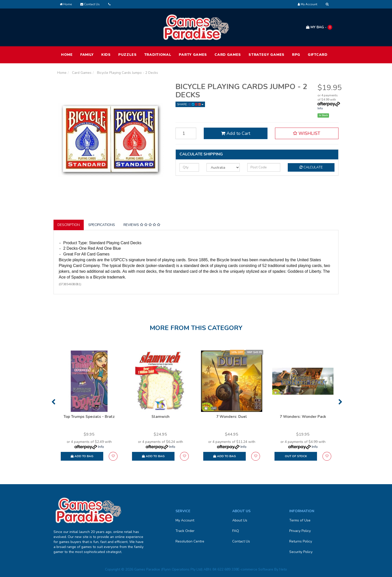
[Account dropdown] (307, 4)
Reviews (142, 225)
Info (320, 108)
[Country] (223, 167)
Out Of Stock (296, 456)
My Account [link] (185, 520)
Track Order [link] (185, 531)
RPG (296, 55)
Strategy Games (266, 55)
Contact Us (90, 4)
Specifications (102, 225)
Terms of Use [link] (300, 520)
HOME (67, 55)
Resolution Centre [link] (190, 541)
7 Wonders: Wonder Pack (303, 417)
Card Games (228, 55)
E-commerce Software (255, 569)
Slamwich (160, 417)
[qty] (189, 167)
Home (66, 4)
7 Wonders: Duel (232, 417)
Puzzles (127, 55)
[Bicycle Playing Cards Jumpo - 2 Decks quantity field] (186, 133)
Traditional (158, 55)
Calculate (311, 167)
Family (87, 55)
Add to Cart (236, 133)
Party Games (193, 55)
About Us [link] (240, 520)
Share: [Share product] (190, 104)
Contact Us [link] (241, 541)
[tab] (69, 225)
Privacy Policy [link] (300, 531)
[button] (307, 133)
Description (69, 225)
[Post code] (264, 167)
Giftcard (318, 55)
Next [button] (340, 402)
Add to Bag (82, 456)
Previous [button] (53, 402)
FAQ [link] (236, 531)
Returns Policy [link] (301, 541)
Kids (106, 55)
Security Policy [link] (301, 552)
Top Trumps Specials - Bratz (89, 417)
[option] (89, 408)
